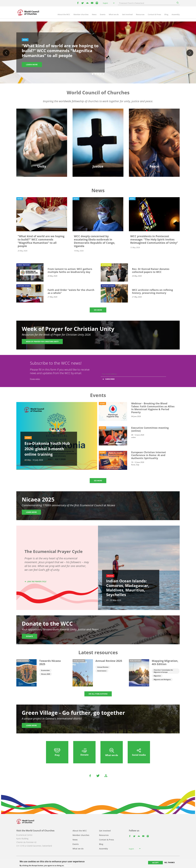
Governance (102, 671)
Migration (157, 676)
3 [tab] (98, 74)
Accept (155, 863)
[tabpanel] (98, 53)
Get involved (127, 14)
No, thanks (170, 863)
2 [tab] (95, 74)
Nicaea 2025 (46, 674)
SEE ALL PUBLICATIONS (98, 694)
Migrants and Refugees (162, 679)
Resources (140, 14)
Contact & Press (154, 14)
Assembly (176, 14)
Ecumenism (45, 670)
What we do (114, 14)
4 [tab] (101, 74)
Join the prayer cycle (37, 582)
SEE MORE (98, 310)
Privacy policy (35, 379)
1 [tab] (93, 74)
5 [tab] (103, 74)
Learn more (32, 65)
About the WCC (64, 14)
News (94, 14)
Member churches (81, 14)
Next (190, 53)
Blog (166, 14)
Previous (6, 53)
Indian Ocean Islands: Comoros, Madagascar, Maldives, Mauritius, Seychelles (128, 588)
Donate (29, 636)
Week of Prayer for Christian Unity (42, 342)
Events (103, 14)
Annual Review (103, 667)
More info (68, 866)
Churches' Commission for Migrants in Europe (163, 671)
